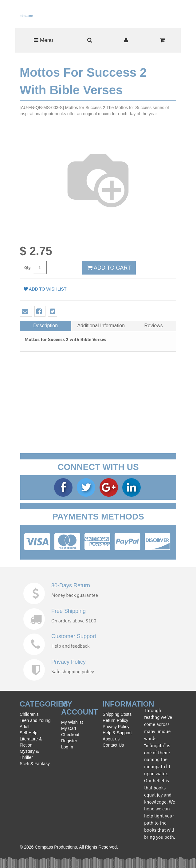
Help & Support (117, 733)
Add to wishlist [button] (45, 289)
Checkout (70, 735)
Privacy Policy (69, 662)
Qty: (28, 268)
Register (69, 741)
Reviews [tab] (153, 326)
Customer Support (74, 636)
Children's (29, 714)
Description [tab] (45, 326)
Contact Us (113, 745)
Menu (43, 40)
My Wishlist (72, 722)
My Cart (69, 728)
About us (111, 739)
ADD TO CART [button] (109, 268)
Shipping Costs (117, 714)
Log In (67, 747)
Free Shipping (69, 611)
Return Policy (115, 720)
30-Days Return (71, 585)
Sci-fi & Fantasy (35, 764)
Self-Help (29, 733)
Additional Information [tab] (101, 326)
